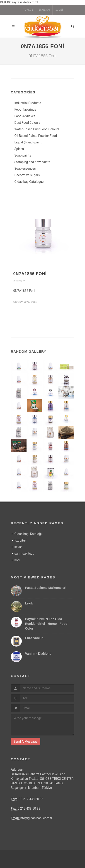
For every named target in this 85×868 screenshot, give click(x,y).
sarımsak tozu (24, 554)
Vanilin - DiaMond (38, 654)
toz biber (21, 540)
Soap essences (25, 169)
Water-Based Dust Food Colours (37, 129)
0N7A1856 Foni (30, 274)
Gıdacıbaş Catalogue (29, 182)
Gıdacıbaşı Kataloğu (29, 534)
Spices (19, 149)
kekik (18, 547)
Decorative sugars (27, 175)
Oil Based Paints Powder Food (36, 136)
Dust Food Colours (28, 123)
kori (17, 560)
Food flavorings (25, 109)
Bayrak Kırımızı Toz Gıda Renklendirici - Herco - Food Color (46, 624)
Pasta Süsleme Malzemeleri (46, 588)
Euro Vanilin (34, 638)
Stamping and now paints (32, 162)
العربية (59, 10)
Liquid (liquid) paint (28, 142)
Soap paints (23, 155)
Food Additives (25, 116)
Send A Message (26, 742)
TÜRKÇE (28, 10)
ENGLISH (44, 10)
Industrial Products (28, 103)
